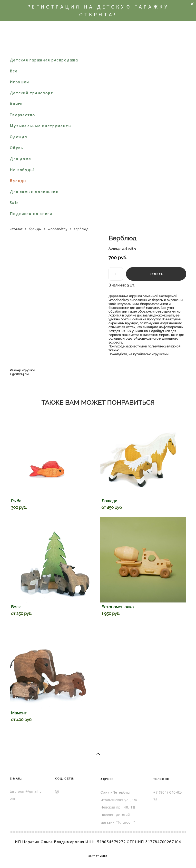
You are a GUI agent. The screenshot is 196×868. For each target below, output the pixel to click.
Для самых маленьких (34, 192)
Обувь (16, 148)
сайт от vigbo (98, 856)
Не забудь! (22, 170)
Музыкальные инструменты (41, 126)
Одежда (19, 137)
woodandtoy (58, 229)
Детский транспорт (31, 93)
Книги (16, 104)
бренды (35, 229)
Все (14, 71)
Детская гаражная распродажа (44, 60)
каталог (16, 229)
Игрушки (19, 82)
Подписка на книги (31, 214)
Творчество (23, 115)
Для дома (20, 159)
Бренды (18, 181)
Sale (14, 203)
